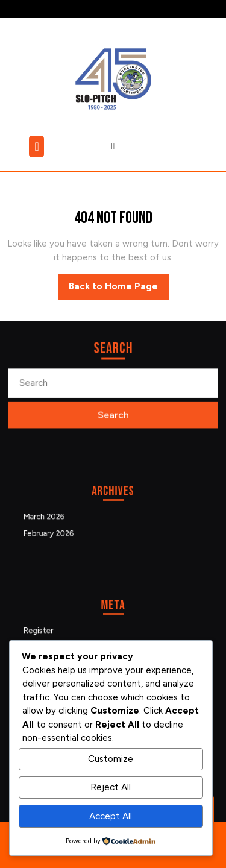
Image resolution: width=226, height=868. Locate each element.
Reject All (111, 787)
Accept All (111, 816)
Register (53, 631)
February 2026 (61, 530)
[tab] (38, 146)
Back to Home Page (119, 289)
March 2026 (58, 517)
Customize (111, 759)
